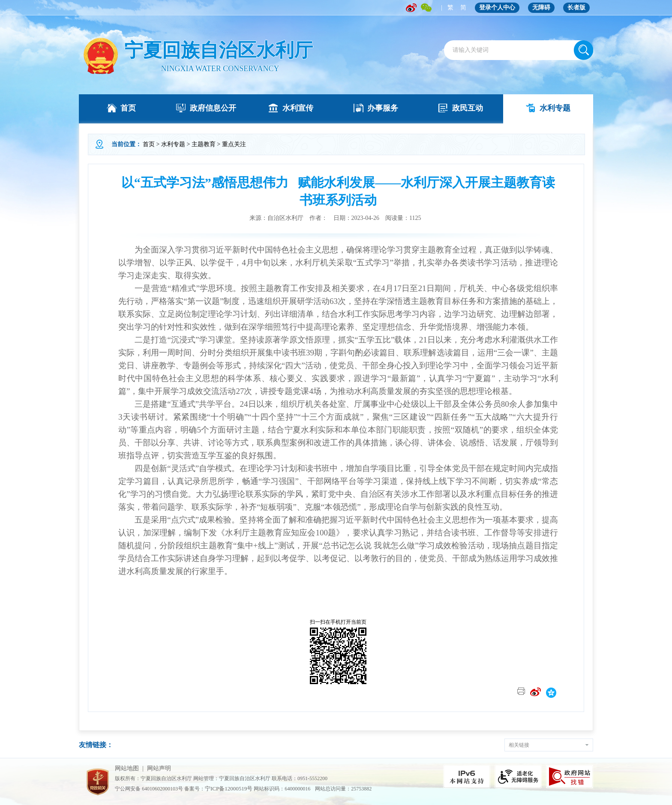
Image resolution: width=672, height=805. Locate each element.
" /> (100, 56)
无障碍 (541, 8)
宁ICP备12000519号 (229, 788)
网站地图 (127, 768)
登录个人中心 (497, 8)
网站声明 (159, 768)
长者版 (576, 8)
